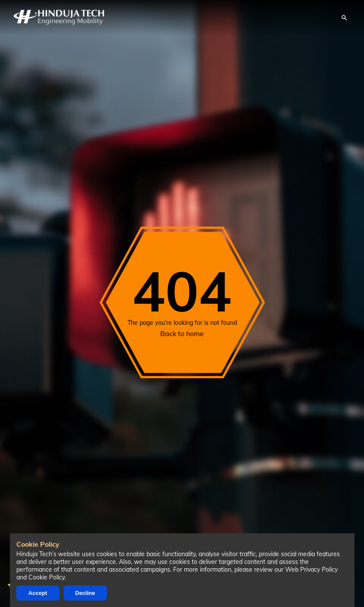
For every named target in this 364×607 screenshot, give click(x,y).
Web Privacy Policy (311, 570)
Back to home (182, 333)
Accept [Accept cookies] (38, 593)
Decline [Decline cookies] (85, 593)
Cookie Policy (47, 577)
